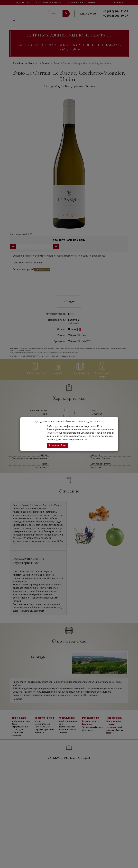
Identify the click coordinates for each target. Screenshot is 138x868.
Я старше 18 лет (58, 445)
